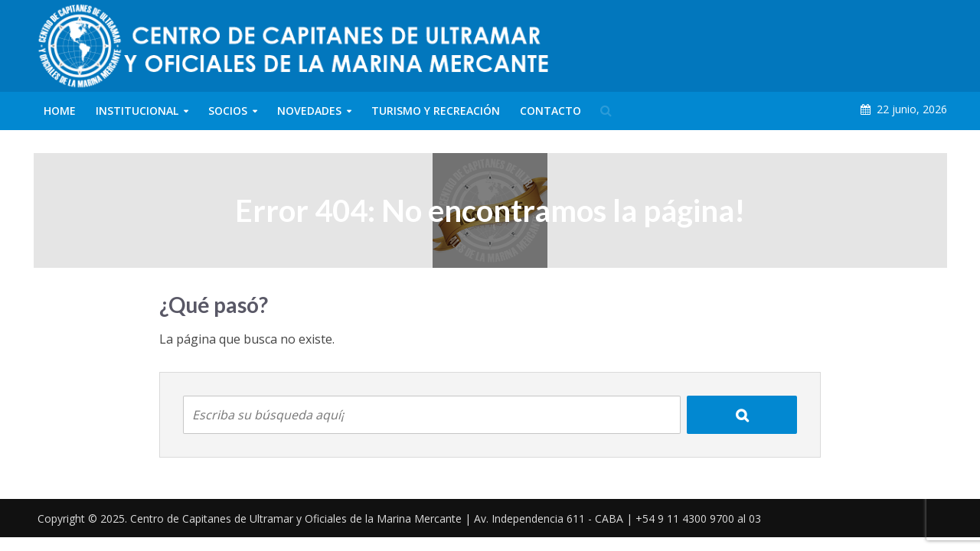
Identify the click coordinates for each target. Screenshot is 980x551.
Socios (228, 111)
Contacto (550, 111)
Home (60, 111)
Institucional (137, 111)
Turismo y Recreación (436, 111)
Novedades (309, 111)
